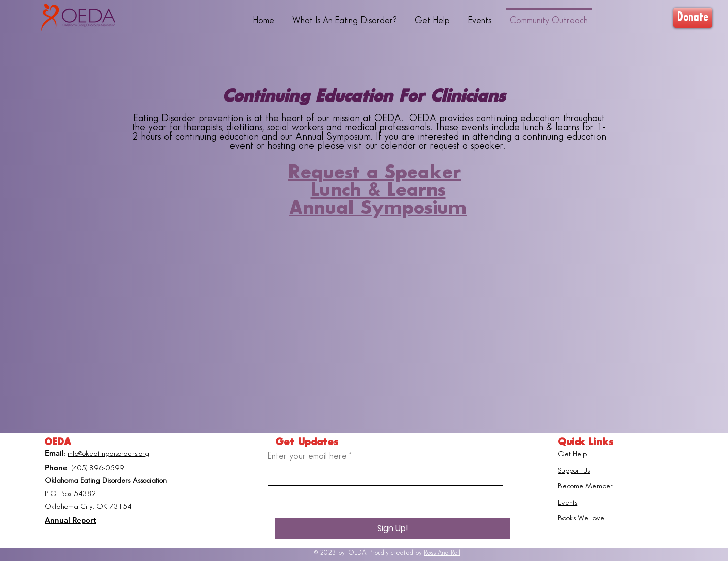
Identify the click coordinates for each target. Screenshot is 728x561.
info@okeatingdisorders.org (108, 454)
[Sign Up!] (393, 529)
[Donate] (693, 18)
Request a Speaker (375, 172)
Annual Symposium (378, 208)
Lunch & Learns (378, 190)
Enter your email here (307, 456)
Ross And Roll (442, 553)
